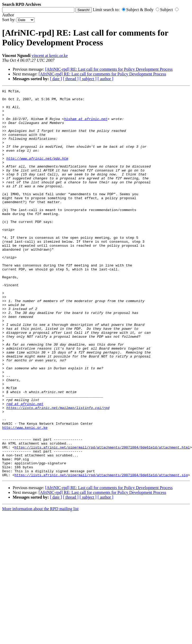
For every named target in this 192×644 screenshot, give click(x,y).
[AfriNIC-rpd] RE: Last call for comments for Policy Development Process (109, 69)
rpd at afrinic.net (25, 467)
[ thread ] (71, 79)
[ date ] (56, 79)
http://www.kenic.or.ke (25, 495)
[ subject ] (88, 79)
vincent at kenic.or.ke (50, 56)
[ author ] (106, 79)
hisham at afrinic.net (86, 125)
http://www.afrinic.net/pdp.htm (37, 173)
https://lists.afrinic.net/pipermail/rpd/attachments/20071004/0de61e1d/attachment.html (102, 519)
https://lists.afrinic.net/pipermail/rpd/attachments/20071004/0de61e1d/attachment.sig (101, 552)
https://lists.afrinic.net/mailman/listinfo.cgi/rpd (58, 472)
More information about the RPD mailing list (40, 586)
